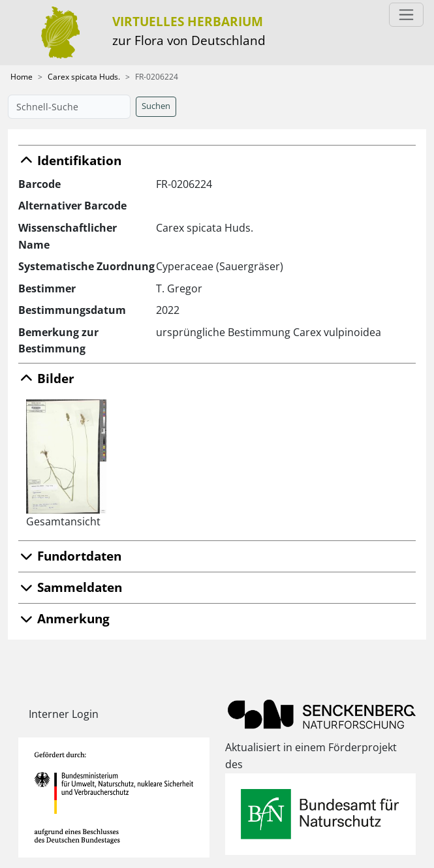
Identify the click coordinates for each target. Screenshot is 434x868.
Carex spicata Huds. (84, 77)
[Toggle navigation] (406, 15)
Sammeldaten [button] (70, 587)
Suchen (156, 106)
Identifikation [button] (70, 160)
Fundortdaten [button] (70, 556)
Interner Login (64, 714)
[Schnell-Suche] (69, 107)
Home (22, 77)
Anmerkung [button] (64, 618)
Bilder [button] (46, 378)
